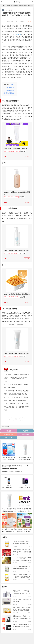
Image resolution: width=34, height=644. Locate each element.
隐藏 (12, 85)
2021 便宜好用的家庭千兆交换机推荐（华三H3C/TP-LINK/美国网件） (17, 399)
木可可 (17, 2)
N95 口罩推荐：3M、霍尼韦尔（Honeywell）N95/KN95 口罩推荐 (9, 531)
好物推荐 (9, 5)
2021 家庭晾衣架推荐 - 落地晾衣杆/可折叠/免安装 (17, 386)
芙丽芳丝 (25, 431)
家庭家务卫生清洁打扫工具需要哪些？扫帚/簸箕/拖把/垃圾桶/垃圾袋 (17, 392)
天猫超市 (9, 431)
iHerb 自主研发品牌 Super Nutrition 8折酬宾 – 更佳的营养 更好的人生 (22, 577)
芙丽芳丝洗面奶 (9, 434)
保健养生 (16, 5)
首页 (4, 5)
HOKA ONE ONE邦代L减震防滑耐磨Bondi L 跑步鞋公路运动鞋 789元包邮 (17, 378)
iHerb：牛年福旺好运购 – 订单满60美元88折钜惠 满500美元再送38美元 (22, 560)
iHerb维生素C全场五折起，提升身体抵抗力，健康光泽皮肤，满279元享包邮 (22, 544)
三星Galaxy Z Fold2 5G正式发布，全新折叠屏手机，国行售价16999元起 (16, 407)
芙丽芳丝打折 (9, 438)
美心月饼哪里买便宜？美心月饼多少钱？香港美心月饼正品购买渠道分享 (22, 610)
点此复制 (23, 151)
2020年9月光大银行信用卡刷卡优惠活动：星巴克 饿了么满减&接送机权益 (24, 511)
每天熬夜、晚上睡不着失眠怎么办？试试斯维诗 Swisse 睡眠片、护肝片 (24, 531)
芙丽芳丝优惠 (25, 434)
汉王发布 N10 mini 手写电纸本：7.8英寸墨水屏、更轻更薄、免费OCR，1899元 (22, 593)
